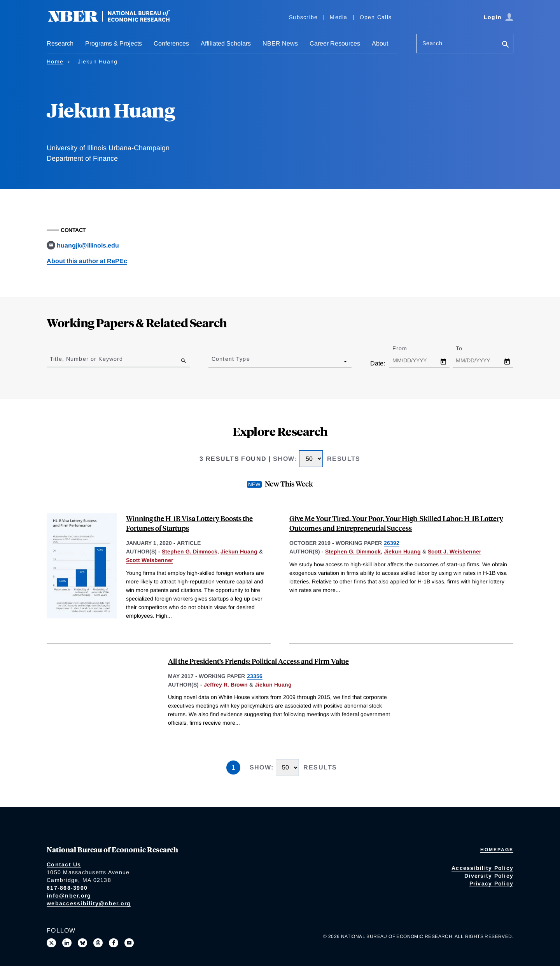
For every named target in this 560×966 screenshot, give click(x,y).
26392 (392, 543)
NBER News (280, 43)
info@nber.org (69, 896)
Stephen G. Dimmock (190, 551)
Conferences (171, 43)
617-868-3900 (67, 888)
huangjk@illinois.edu (88, 245)
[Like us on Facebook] (114, 943)
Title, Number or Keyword (86, 359)
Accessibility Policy (482, 868)
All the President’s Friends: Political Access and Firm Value (258, 661)
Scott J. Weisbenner (454, 551)
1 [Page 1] (233, 768)
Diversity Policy (489, 876)
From (407, 348)
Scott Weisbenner (150, 560)
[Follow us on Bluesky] (82, 943)
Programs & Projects (114, 43)
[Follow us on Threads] (98, 943)
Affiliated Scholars (226, 43)
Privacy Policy (492, 883)
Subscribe (303, 17)
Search (432, 43)
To (466, 348)
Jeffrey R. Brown (226, 685)
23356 (255, 676)
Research (60, 43)
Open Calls (376, 17)
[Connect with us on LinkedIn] (67, 943)
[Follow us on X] (51, 943)
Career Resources (335, 43)
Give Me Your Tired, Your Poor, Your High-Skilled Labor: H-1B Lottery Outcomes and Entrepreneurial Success (396, 523)
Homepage (497, 850)
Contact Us (64, 864)
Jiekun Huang (239, 551)
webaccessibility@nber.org (89, 903)
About (380, 43)
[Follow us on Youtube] (129, 943)
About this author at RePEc (87, 261)
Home (55, 61)
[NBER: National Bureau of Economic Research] (115, 20)
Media (339, 17)
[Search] (506, 45)
